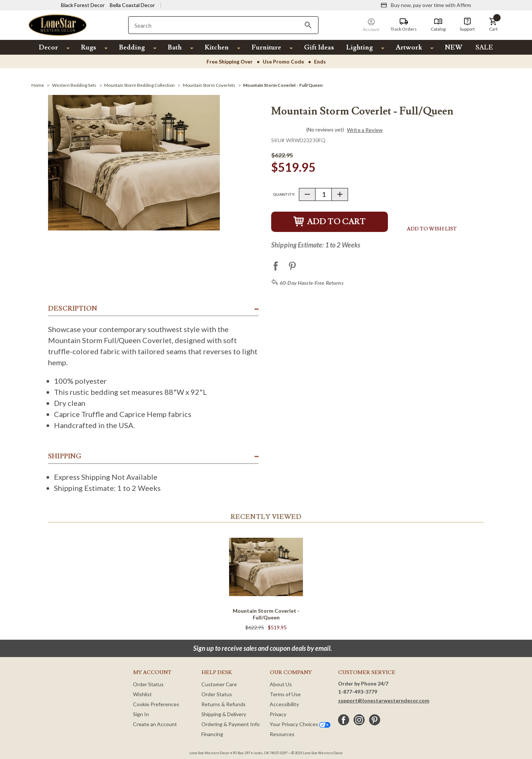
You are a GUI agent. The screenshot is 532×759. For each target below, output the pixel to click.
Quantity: (284, 194)
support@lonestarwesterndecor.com (384, 700)
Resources (282, 734)
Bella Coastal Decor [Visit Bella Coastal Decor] (132, 5)
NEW (453, 47)
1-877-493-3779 (358, 692)
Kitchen (217, 47)
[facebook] (344, 720)
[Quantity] (323, 194)
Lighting (359, 47)
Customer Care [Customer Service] (219, 684)
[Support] (467, 25)
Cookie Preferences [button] (156, 704)
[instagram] (359, 720)
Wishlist (142, 694)
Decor (48, 47)
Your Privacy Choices (300, 724)
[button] (493, 25)
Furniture (266, 47)
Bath (175, 47)
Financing (212, 734)
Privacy (278, 714)
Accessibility (284, 704)
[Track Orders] (404, 25)
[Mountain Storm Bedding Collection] (139, 85)
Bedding (132, 47)
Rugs (88, 47)
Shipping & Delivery (224, 714)
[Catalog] (438, 25)
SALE (484, 47)
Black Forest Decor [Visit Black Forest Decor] (83, 5)
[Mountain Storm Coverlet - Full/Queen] (283, 85)
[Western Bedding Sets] (74, 85)
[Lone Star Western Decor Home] (58, 25)
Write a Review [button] (365, 130)
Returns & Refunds (224, 704)
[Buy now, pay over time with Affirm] (426, 5)
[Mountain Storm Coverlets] (209, 85)
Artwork (409, 47)
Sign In (141, 714)
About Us (281, 684)
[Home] (38, 85)
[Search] (308, 25)
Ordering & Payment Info (231, 724)
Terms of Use (285, 694)
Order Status (148, 684)
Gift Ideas (319, 47)
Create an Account (155, 724)
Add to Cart (330, 222)
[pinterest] (375, 720)
